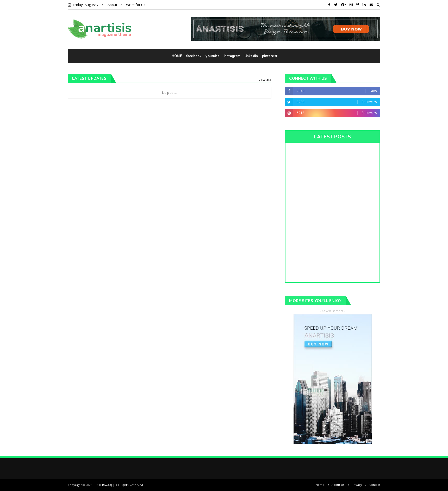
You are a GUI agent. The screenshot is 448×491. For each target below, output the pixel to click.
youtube (212, 56)
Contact (375, 485)
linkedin (251, 56)
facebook (194, 56)
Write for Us (136, 5)
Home (320, 485)
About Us (338, 485)
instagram (232, 56)
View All (265, 80)
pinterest (270, 56)
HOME (177, 56)
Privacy (357, 485)
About (112, 5)
